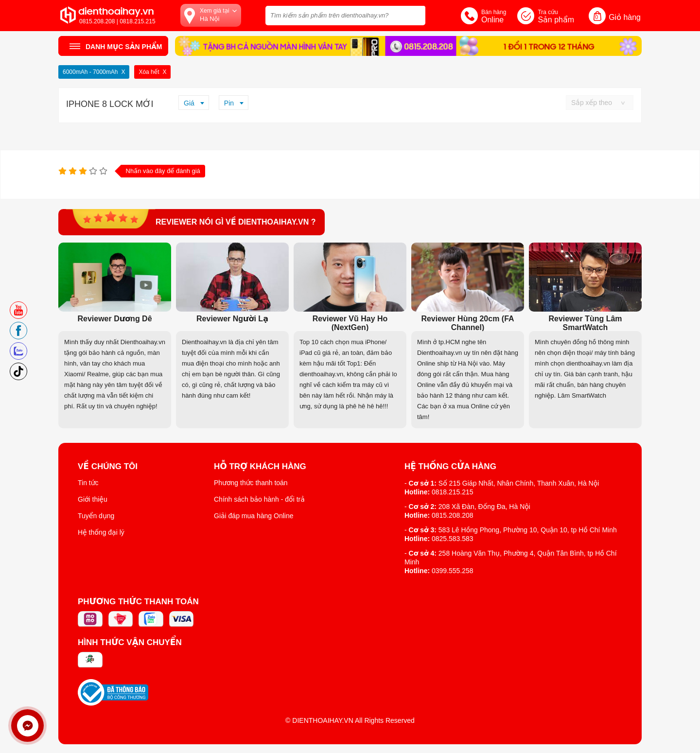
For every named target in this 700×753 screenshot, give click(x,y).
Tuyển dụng (96, 516)
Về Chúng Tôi (108, 467)
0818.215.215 (453, 492)
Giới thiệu (93, 499)
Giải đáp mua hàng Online (254, 516)
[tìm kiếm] (415, 14)
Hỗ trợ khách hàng (260, 467)
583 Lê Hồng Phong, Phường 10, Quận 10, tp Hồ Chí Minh (528, 530)
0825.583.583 (453, 539)
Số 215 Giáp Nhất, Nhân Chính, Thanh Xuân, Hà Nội (519, 483)
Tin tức (88, 483)
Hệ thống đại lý (101, 532)
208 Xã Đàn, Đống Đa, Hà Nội (484, 507)
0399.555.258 (453, 571)
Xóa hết (149, 72)
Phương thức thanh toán (251, 483)
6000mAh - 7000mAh (90, 72)
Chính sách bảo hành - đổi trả (259, 499)
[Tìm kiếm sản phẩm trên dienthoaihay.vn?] (345, 16)
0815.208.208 (453, 515)
